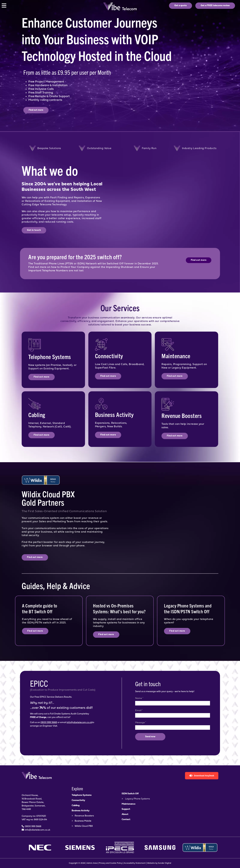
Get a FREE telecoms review (215, 6)
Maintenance (128, 804)
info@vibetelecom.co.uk (79, 723)
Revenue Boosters (84, 816)
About (125, 814)
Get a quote (180, 6)
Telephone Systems (82, 795)
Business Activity (81, 811)
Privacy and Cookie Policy (111, 863)
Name (139, 698)
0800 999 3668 (49, 723)
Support (126, 809)
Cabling (76, 806)
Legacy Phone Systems (137, 799)
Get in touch (34, 230)
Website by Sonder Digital (159, 863)
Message (141, 722)
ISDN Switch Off (130, 794)
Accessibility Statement (135, 863)
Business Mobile (83, 821)
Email (139, 710)
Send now (150, 737)
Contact (126, 820)
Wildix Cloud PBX (84, 826)
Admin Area (92, 863)
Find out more (36, 110)
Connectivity (78, 800)
